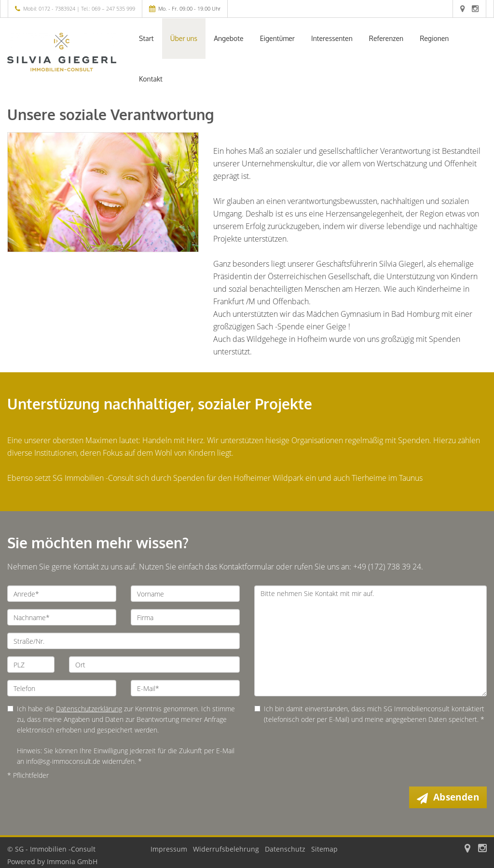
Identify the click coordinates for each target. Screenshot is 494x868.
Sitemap (324, 849)
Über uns (184, 38)
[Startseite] (62, 52)
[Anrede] (62, 594)
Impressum (169, 849)
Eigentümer (277, 38)
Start (146, 38)
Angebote (229, 38)
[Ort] (154, 665)
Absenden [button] (456, 797)
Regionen (434, 38)
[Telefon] (62, 688)
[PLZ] (31, 665)
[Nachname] (62, 617)
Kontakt (151, 79)
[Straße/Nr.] (123, 641)
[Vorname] (185, 594)
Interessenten (332, 38)
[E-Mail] (185, 688)
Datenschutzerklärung (89, 709)
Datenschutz (285, 849)
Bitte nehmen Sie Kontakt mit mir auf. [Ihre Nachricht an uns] (370, 641)
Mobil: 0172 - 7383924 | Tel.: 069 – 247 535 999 (79, 8)
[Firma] (185, 617)
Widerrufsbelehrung (226, 849)
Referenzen (386, 38)
